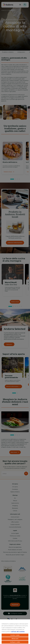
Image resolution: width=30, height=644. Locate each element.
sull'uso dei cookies (18, 631)
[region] (15, 632)
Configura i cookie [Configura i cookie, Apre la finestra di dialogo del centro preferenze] (15, 642)
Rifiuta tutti (15, 639)
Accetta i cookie (15, 635)
